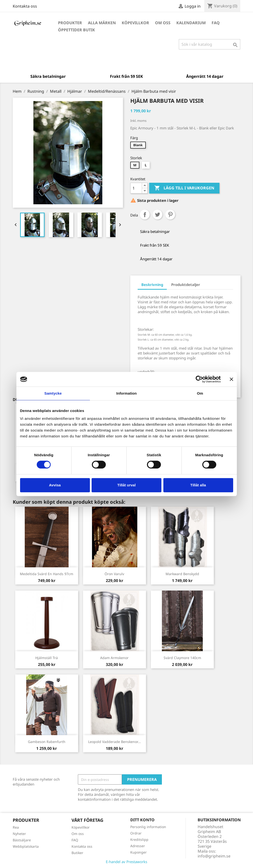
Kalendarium (191, 23)
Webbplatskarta (26, 846)
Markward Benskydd (182, 574)
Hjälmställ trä (47, 658)
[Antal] (136, 188)
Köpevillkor (135, 23)
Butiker (77, 853)
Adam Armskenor (114, 658)
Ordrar (136, 833)
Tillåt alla (198, 485)
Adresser (138, 846)
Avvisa (55, 485)
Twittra (157, 215)
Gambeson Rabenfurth (47, 742)
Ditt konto (142, 820)
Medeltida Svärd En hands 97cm (47, 574)
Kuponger (139, 852)
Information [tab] (127, 393)
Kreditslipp (139, 839)
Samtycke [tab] (53, 393)
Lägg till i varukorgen (184, 188)
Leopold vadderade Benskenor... (114, 742)
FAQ (216, 23)
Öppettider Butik (77, 30)
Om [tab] (200, 393)
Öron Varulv (114, 574)
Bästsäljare (22, 840)
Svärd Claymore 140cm (182, 658)
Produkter (70, 23)
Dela (145, 215)
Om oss (163, 23)
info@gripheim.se (214, 856)
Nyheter (19, 834)
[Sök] (210, 44)
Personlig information (148, 827)
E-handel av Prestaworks (126, 862)
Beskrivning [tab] (152, 285)
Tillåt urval (126, 485)
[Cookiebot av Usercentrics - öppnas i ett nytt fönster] (199, 379)
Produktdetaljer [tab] (186, 285)
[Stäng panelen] (231, 379)
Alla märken (102, 23)
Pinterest (170, 215)
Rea (16, 827)
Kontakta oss (25, 6)
